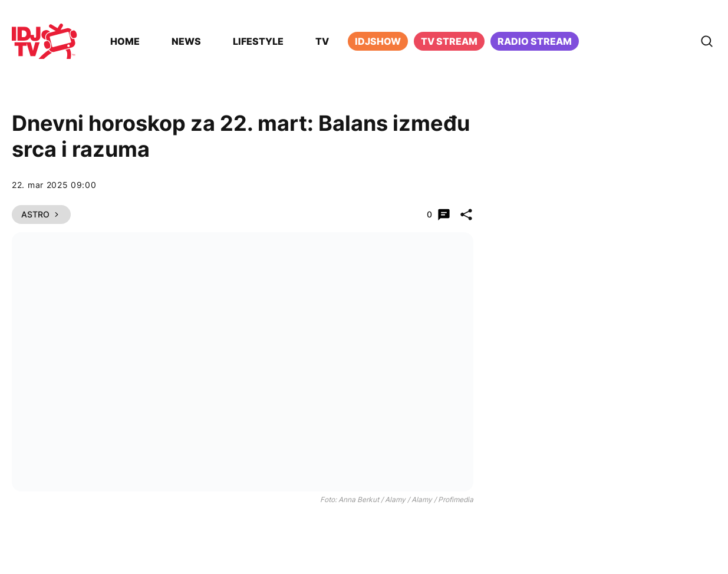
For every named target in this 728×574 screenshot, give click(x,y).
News (186, 41)
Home (125, 41)
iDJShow (378, 41)
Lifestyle (258, 41)
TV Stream (449, 41)
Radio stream (535, 41)
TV (322, 41)
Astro (41, 214)
